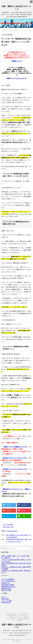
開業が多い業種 (6, 590)
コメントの (6, 601)
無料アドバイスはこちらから (17, 78)
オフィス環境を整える (8, 581)
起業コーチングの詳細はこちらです (15, 447)
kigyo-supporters (12, 531)
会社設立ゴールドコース (15, 617)
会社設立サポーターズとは (13, 614)
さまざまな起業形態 (8, 525)
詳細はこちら (17, 61)
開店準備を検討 (6, 588)
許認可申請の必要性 (8, 585)
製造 (4, 527)
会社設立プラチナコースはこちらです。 (15, 458)
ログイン (4, 597)
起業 (12, 527)
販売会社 (8, 527)
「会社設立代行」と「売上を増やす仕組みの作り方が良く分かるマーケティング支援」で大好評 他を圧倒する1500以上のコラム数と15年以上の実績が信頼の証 (16, 633)
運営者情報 (20, 620)
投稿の (5, 599)
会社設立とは (6, 583)
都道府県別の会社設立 (8, 587)
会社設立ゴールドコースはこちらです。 (15, 469)
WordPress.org (6, 602)
